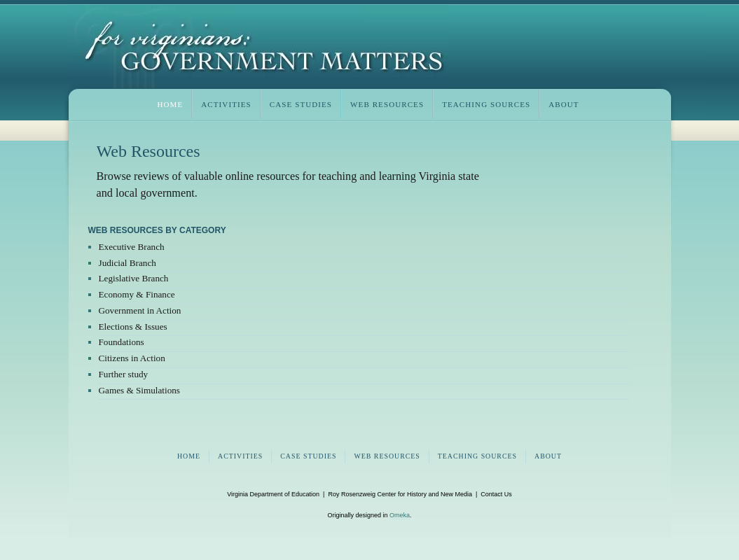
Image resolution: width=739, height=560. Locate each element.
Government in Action (140, 310)
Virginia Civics (258, 47)
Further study (124, 374)
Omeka (400, 515)
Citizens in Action (132, 358)
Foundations (122, 342)
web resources (387, 104)
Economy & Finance (137, 294)
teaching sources (486, 104)
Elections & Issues (133, 327)
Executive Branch (132, 247)
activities (226, 104)
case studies (301, 104)
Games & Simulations (140, 390)
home (171, 104)
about (564, 104)
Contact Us (496, 494)
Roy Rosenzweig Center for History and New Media (400, 494)
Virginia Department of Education (273, 494)
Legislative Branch (134, 278)
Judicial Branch (127, 263)
